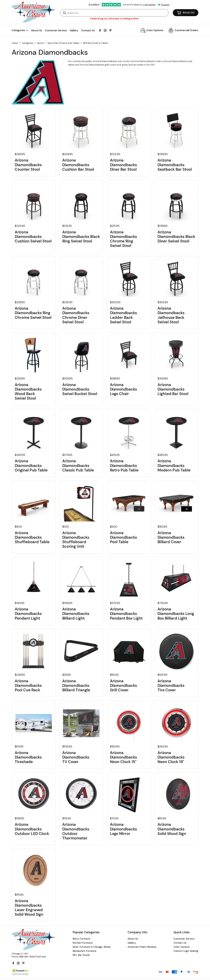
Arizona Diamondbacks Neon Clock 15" (123, 757)
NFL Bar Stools (81, 955)
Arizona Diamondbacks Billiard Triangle (76, 686)
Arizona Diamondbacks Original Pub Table (31, 466)
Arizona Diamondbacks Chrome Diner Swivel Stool (76, 315)
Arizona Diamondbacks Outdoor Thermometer (76, 831)
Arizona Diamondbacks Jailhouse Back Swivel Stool (171, 315)
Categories (27, 43)
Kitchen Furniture (83, 943)
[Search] (117, 13)
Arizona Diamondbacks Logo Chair (123, 389)
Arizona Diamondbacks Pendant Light (28, 614)
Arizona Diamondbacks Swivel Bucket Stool (80, 389)
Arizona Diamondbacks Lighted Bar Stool (173, 389)
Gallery (74, 30)
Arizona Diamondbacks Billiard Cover (171, 538)
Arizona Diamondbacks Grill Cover (123, 686)
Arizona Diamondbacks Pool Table (123, 538)
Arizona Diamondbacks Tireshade (28, 757)
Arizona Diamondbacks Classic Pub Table (78, 466)
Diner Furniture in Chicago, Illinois (92, 947)
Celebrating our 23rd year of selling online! (114, 19)
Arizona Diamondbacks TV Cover (76, 757)
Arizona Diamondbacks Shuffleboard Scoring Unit (76, 540)
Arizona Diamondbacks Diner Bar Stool (123, 165)
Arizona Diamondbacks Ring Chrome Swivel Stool (33, 313)
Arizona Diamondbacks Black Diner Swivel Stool (176, 237)
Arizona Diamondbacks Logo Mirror (123, 829)
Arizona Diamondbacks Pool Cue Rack (28, 686)
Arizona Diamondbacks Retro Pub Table (124, 466)
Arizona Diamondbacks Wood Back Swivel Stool (28, 392)
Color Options (155, 30)
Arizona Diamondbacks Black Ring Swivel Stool (81, 237)
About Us (37, 30)
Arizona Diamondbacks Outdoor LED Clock (32, 829)
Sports (40, 43)
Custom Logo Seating (186, 951)
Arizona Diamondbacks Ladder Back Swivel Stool (123, 315)
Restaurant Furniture (84, 951)
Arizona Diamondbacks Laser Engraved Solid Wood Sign (29, 908)
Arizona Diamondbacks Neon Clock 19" (171, 757)
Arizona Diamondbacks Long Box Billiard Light (176, 614)
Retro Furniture (81, 939)
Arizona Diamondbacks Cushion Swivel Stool (33, 237)
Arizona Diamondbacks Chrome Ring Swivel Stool (123, 239)
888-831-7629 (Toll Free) (33, 957)
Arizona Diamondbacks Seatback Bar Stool (175, 165)
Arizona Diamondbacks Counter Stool (28, 165)
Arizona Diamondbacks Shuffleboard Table (32, 538)
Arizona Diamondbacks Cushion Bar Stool (78, 165)
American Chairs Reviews (142, 947)
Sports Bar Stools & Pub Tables (63, 43)
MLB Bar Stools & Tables (96, 43)
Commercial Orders (186, 30)
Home (15, 43)
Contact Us (88, 30)
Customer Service (56, 30)
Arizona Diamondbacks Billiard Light (76, 614)
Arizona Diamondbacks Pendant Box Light (126, 614)
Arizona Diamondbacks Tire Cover (171, 686)
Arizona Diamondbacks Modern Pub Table (174, 466)
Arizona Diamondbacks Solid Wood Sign (172, 829)
